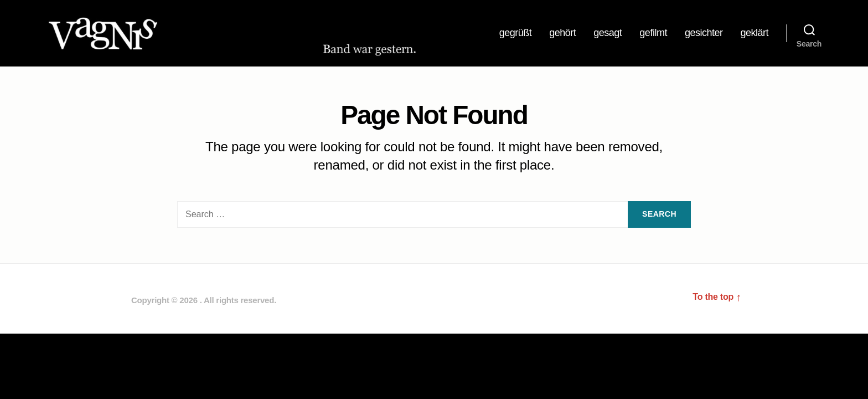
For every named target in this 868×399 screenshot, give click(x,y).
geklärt (754, 34)
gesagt (608, 34)
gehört (562, 34)
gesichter (704, 34)
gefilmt (653, 34)
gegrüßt (516, 34)
